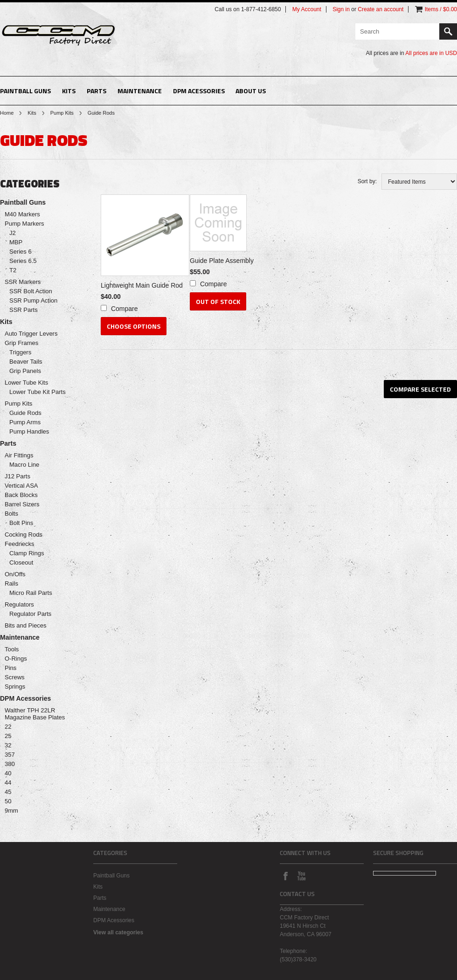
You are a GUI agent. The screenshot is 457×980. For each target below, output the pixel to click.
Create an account (381, 9)
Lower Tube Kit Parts (38, 392)
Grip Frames (21, 343)
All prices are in (431, 53)
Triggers (20, 352)
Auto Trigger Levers (31, 334)
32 (8, 745)
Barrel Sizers (22, 504)
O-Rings (16, 659)
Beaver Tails (26, 362)
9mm (11, 811)
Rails (11, 583)
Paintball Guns (25, 91)
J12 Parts (17, 476)
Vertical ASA (21, 486)
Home (7, 113)
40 (8, 773)
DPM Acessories (199, 91)
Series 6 (21, 252)
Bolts (11, 514)
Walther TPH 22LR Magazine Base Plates (35, 714)
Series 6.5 (23, 261)
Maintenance (140, 91)
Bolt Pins (21, 523)
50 (8, 801)
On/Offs (15, 574)
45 (8, 792)
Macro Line (24, 465)
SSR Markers (23, 282)
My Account (307, 9)
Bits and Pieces (26, 625)
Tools (12, 649)
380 (10, 764)
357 (10, 755)
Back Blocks (21, 495)
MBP (16, 242)
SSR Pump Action (33, 300)
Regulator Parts (30, 614)
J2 (13, 233)
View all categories (118, 932)
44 (8, 783)
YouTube (301, 876)
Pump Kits (62, 113)
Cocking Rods (24, 535)
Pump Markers (24, 224)
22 (8, 727)
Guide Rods (25, 413)
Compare (125, 309)
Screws (15, 677)
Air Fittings (19, 455)
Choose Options (134, 326)
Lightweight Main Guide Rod (142, 285)
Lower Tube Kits (26, 383)
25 (8, 736)
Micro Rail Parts (31, 593)
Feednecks (20, 544)
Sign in (341, 9)
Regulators (19, 604)
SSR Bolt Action (31, 291)
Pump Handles (29, 431)
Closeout (21, 562)
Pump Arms (25, 422)
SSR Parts (24, 310)
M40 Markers (22, 214)
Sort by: (367, 181)
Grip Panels (25, 371)
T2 (13, 270)
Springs (15, 687)
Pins (10, 668)
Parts (97, 91)
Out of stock (218, 301)
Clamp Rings (27, 553)
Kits (69, 91)
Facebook (285, 876)
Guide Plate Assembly (222, 261)
